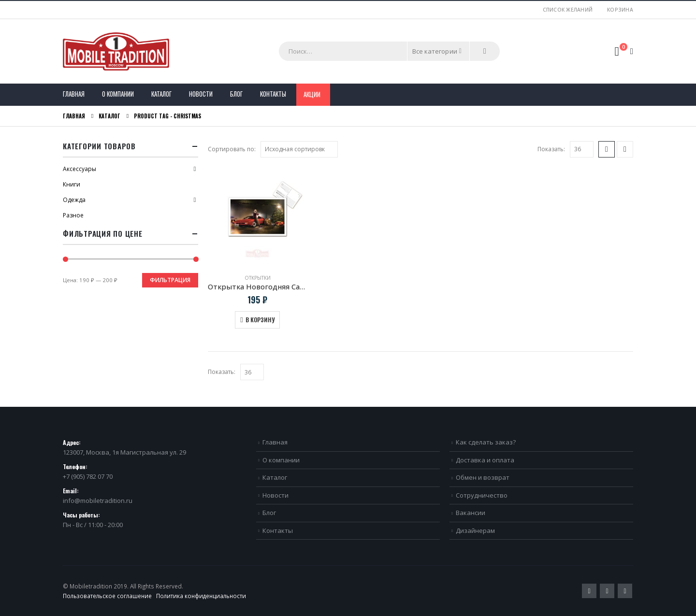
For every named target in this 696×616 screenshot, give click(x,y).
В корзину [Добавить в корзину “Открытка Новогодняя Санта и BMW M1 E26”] (260, 320)
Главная (74, 94)
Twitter (589, 591)
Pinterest (607, 591)
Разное (73, 215)
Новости (201, 94)
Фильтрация (170, 280)
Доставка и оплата (485, 460)
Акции (312, 94)
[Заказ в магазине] (299, 149)
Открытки (258, 278)
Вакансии (471, 513)
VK (625, 591)
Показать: (551, 149)
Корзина (620, 10)
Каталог (161, 94)
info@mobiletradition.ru (98, 501)
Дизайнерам (475, 530)
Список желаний (568, 10)
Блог (236, 94)
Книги (72, 184)
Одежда (74, 200)
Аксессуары (80, 169)
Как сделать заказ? (486, 442)
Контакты (273, 94)
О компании (118, 94)
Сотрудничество (482, 495)
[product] (257, 217)
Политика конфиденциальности (201, 596)
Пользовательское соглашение (107, 596)
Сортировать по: (232, 149)
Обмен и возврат (483, 477)
